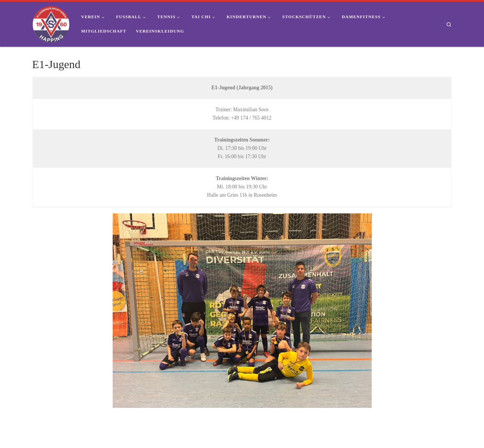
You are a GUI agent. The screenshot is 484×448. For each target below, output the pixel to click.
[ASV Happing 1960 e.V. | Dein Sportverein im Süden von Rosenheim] (51, 23)
